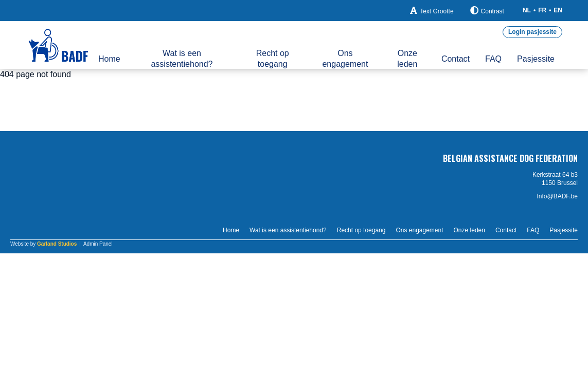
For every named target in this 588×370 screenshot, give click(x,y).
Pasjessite (536, 59)
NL (527, 10)
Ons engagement (345, 59)
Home (109, 59)
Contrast (487, 11)
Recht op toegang (273, 59)
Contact (456, 59)
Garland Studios (57, 244)
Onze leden (407, 59)
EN (558, 10)
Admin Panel (98, 244)
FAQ (493, 59)
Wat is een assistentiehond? (182, 59)
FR (542, 10)
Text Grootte (432, 11)
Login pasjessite (532, 32)
